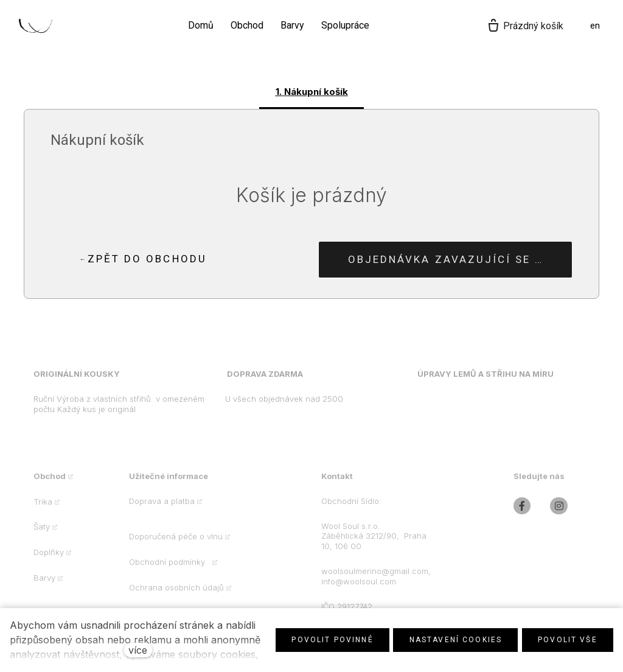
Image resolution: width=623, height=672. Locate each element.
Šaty (42, 533)
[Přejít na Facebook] (522, 512)
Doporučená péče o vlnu (176, 543)
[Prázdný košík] (525, 26)
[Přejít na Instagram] (559, 512)
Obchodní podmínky (169, 568)
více (138, 650)
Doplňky (49, 558)
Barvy (44, 584)
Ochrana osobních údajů (176, 593)
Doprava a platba (162, 507)
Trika (43, 508)
